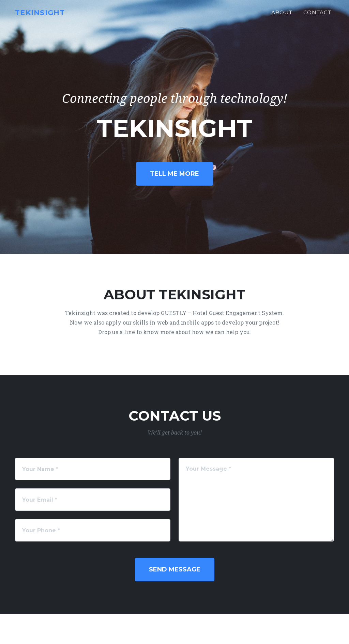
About (282, 16)
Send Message (175, 569)
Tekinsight (44, 16)
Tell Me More (174, 174)
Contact (317, 16)
